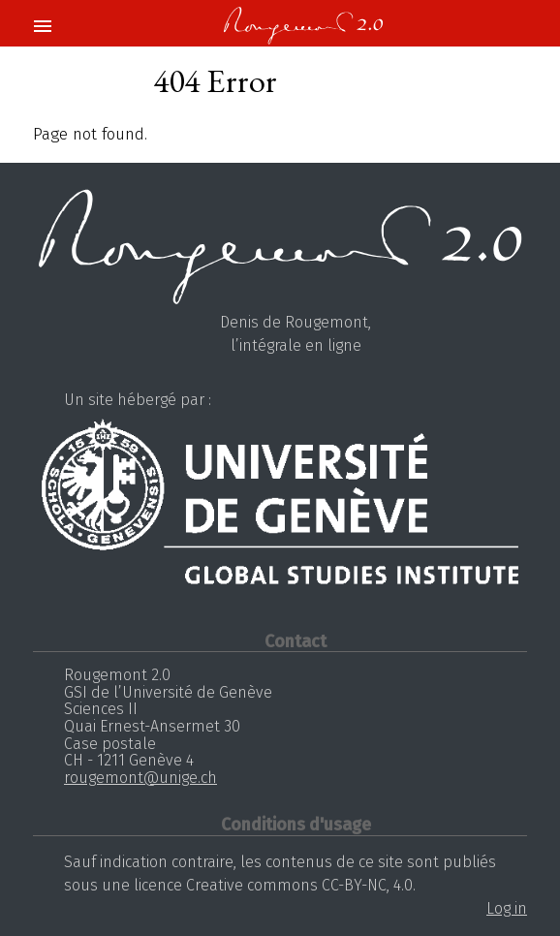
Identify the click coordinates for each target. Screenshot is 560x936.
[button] (42, 27)
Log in (507, 908)
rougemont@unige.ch (140, 778)
